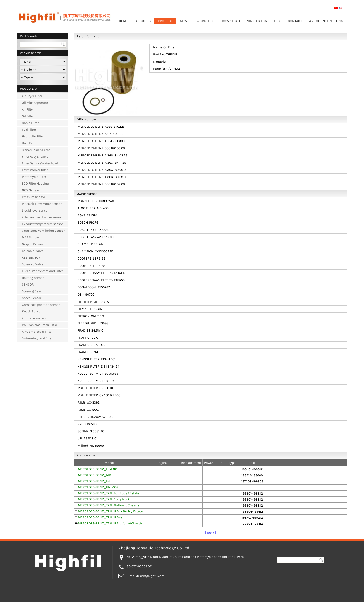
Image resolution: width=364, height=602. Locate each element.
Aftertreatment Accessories (42, 217)
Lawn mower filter (35, 170)
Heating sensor (33, 278)
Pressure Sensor (33, 197)
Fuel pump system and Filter (42, 271)
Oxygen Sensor (32, 244)
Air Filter (28, 109)
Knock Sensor (32, 311)
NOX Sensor (30, 190)
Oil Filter (28, 116)
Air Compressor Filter (37, 332)
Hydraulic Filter (33, 136)
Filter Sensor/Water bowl (40, 163)
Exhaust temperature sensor (42, 224)
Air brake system (34, 318)
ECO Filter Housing (35, 184)
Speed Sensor (32, 298)
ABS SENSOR (31, 258)
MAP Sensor (30, 237)
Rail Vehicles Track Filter (39, 325)
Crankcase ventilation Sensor (43, 231)
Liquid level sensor (35, 210)
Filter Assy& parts (35, 157)
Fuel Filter (29, 130)
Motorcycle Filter (34, 177)
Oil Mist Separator (35, 103)
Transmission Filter (36, 150)
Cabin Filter (30, 123)
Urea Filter (29, 143)
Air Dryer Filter (32, 96)
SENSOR (28, 285)
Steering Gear (32, 291)
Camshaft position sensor (41, 305)
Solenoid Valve (32, 251)
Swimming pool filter (37, 338)
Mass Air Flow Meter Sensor (42, 204)
